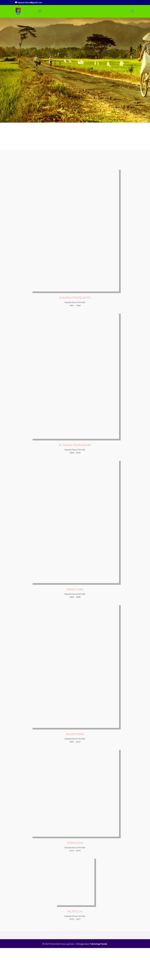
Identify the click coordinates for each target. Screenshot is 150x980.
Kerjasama (81, 967)
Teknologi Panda (98, 976)
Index (93, 967)
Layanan (67, 967)
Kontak (54, 967)
